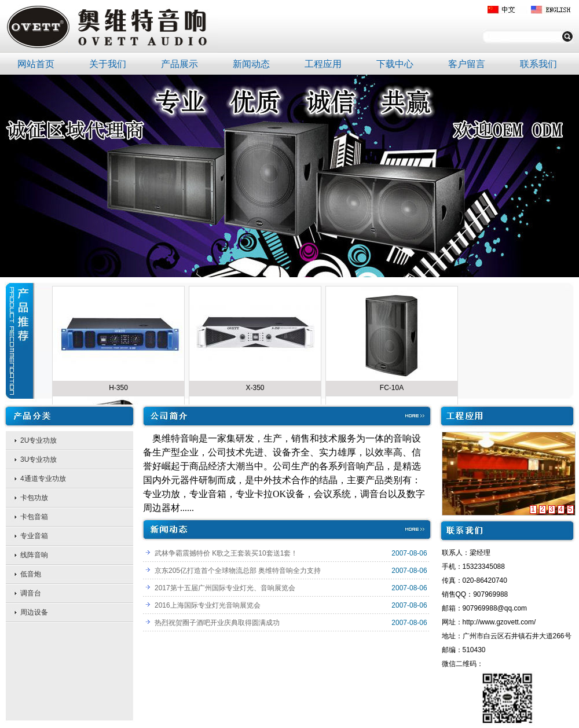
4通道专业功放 (43, 479)
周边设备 (34, 612)
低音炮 (31, 574)
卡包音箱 (34, 517)
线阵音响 (34, 555)
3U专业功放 (39, 459)
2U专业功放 (39, 440)
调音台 (31, 593)
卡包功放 (34, 498)
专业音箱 (34, 536)
